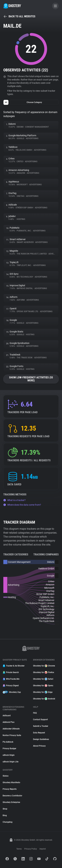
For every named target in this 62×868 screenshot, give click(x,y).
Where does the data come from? (22, 505)
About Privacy (39, 746)
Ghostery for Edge (43, 692)
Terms (19, 849)
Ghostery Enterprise (11, 802)
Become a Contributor (12, 796)
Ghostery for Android (44, 699)
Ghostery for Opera (43, 686)
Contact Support (40, 720)
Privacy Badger (9, 749)
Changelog (8, 822)
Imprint (43, 849)
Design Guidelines (41, 739)
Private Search (11, 672)
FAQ (35, 713)
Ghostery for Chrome (44, 666)
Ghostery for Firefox (44, 672)
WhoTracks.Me (11, 679)
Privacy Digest (11, 686)
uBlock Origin (9, 755)
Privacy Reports (10, 789)
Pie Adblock (8, 742)
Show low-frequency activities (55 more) (31, 379)
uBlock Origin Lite (10, 762)
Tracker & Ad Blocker (14, 666)
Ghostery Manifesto (11, 782)
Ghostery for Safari (43, 679)
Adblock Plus (9, 722)
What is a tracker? (14, 500)
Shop (5, 809)
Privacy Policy (31, 849)
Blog (5, 815)
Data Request (39, 733)
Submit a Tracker (41, 726)
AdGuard (7, 716)
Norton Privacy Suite (12, 735)
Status (6, 776)
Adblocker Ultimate (11, 729)
